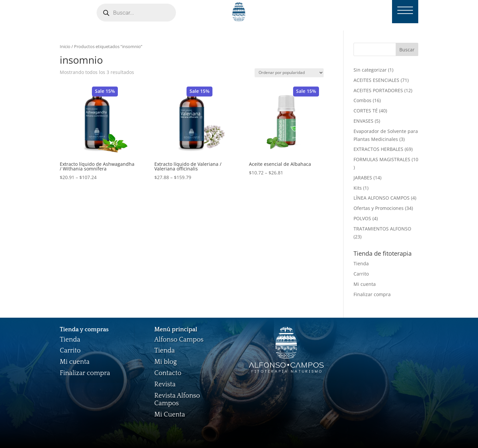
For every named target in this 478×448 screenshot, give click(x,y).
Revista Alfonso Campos (177, 400)
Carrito (361, 274)
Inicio (65, 46)
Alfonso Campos (179, 340)
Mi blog (166, 362)
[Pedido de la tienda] (289, 73)
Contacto (168, 373)
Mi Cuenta (170, 415)
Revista (165, 384)
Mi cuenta (365, 284)
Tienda (361, 263)
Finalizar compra (372, 294)
